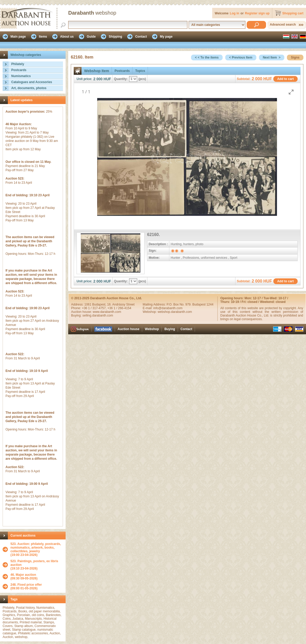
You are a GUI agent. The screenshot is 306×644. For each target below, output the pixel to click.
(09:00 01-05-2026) (26, 586)
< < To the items (207, 57)
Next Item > (272, 57)
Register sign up (257, 13)
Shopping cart (293, 13)
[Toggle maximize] (291, 92)
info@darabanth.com (168, 308)
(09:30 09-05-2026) (24, 577)
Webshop (152, 329)
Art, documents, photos (29, 88)
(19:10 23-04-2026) (37, 565)
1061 (88, 304)
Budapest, (100, 304)
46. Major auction (23, 575)
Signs (295, 57)
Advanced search (283, 25)
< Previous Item (241, 57)
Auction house (128, 329)
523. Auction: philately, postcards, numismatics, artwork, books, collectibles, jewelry (36, 548)
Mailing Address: (155, 304)
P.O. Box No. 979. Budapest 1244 (190, 304)
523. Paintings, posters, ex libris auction (34, 563)
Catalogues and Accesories (32, 82)
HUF (107, 79)
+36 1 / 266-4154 (119, 308)
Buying (170, 329)
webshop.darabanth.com (175, 312)
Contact (186, 329)
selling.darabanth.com (98, 315)
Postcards (19, 70)
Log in (234, 13)
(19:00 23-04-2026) (37, 549)
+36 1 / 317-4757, (95, 308)
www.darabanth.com (107, 312)
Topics (140, 71)
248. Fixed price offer (26, 585)
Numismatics (21, 76)
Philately (18, 64)
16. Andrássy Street (121, 304)
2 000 (98, 79)
